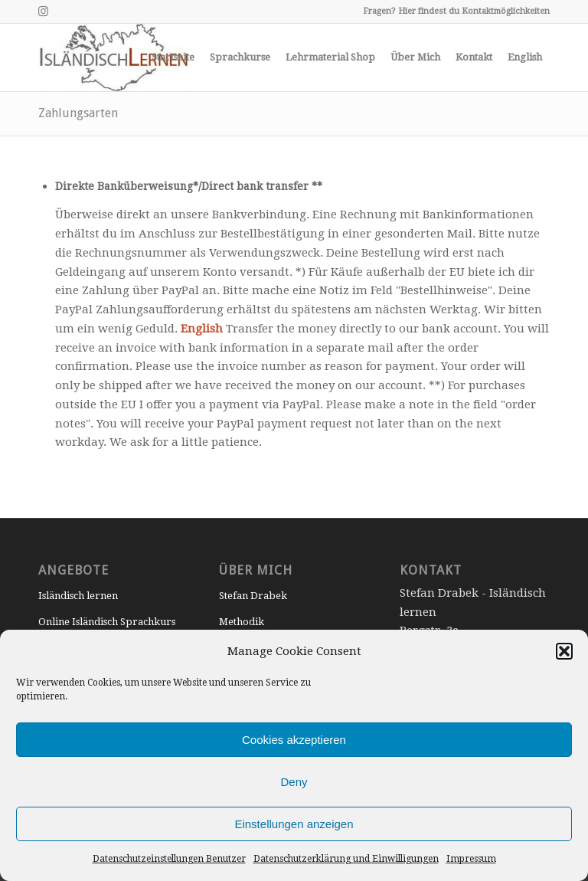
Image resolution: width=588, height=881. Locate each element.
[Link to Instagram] (43, 11)
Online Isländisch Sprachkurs (107, 622)
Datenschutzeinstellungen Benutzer (169, 859)
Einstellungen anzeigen (294, 824)
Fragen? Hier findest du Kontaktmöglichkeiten (456, 11)
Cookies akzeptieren (294, 740)
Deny (294, 782)
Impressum (471, 859)
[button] (564, 651)
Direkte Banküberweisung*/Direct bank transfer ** (189, 186)
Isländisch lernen (78, 596)
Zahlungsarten (78, 113)
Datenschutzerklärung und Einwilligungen (346, 859)
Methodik (242, 622)
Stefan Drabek (253, 596)
